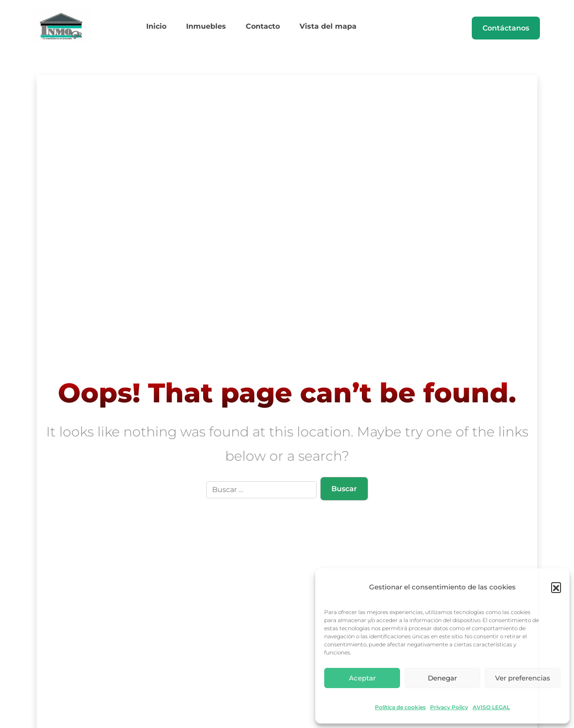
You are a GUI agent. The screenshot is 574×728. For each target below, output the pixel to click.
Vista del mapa (320, 28)
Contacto (260, 28)
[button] (556, 587)
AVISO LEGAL (491, 707)
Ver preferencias (523, 678)
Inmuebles (209, 28)
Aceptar (362, 678)
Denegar (442, 678)
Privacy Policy (449, 707)
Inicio (164, 28)
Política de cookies (400, 707)
